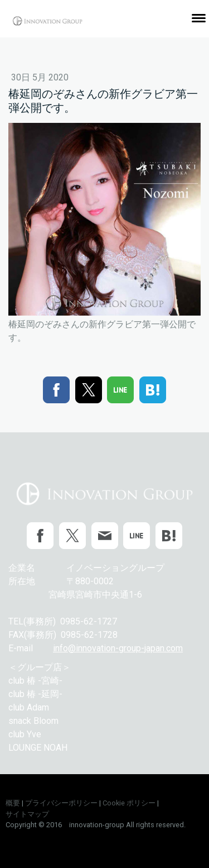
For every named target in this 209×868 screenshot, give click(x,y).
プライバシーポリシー (61, 803)
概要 (13, 803)
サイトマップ (27, 814)
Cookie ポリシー (129, 803)
